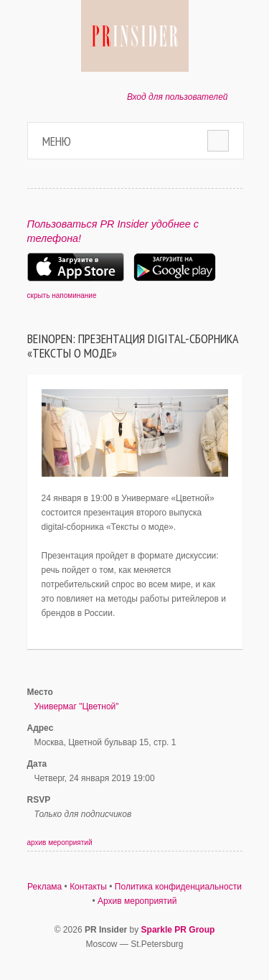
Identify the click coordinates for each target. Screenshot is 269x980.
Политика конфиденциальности (178, 887)
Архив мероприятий (137, 901)
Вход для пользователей (178, 97)
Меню (57, 141)
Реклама (44, 887)
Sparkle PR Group (178, 930)
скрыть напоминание (62, 295)
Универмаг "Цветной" (77, 706)
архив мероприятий (60, 843)
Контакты (88, 887)
